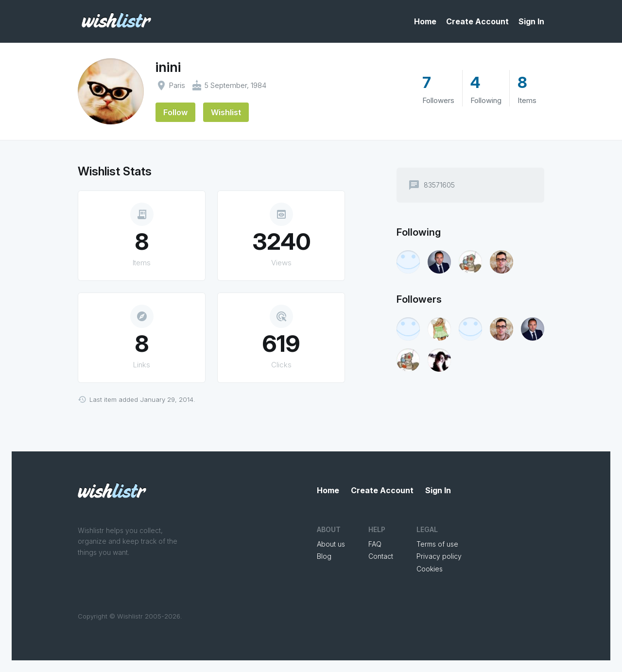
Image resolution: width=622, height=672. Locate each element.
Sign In (531, 21)
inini (168, 67)
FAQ (375, 544)
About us (331, 544)
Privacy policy (439, 556)
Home (425, 21)
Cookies (430, 569)
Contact (381, 556)
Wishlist (226, 112)
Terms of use (437, 544)
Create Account (477, 21)
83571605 (439, 185)
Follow (175, 112)
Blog (324, 556)
